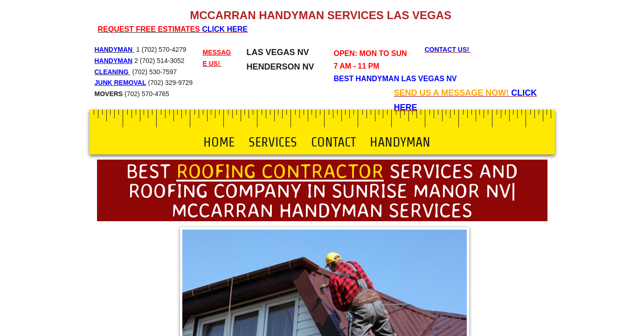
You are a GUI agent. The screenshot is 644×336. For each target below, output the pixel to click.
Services (273, 142)
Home (219, 142)
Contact (333, 142)
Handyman (400, 142)
